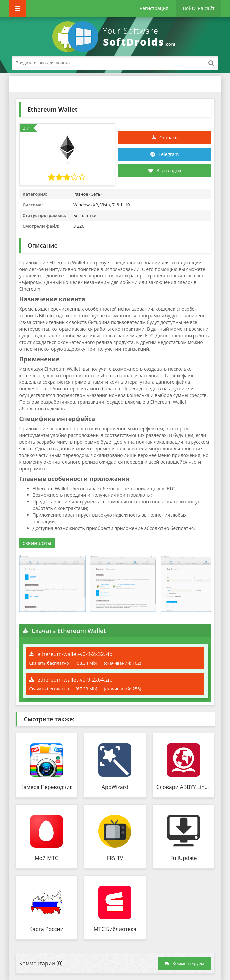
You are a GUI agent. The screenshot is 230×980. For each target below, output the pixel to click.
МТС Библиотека (115, 929)
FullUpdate (184, 858)
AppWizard (115, 787)
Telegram (168, 154)
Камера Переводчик (46, 787)
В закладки (165, 171)
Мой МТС (46, 858)
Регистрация (154, 8)
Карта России (46, 929)
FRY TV (115, 858)
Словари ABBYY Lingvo (184, 787)
